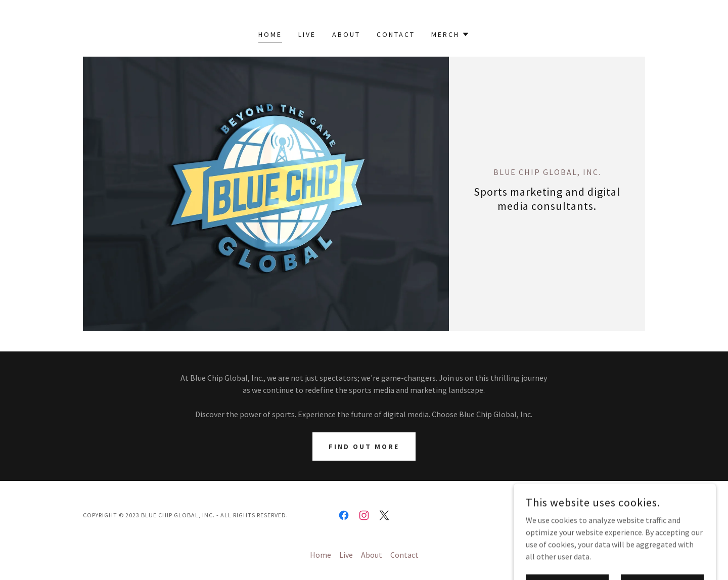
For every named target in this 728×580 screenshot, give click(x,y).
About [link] (346, 34)
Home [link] (270, 34)
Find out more (364, 447)
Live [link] (307, 34)
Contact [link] (396, 34)
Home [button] (321, 555)
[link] (344, 515)
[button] (450, 34)
